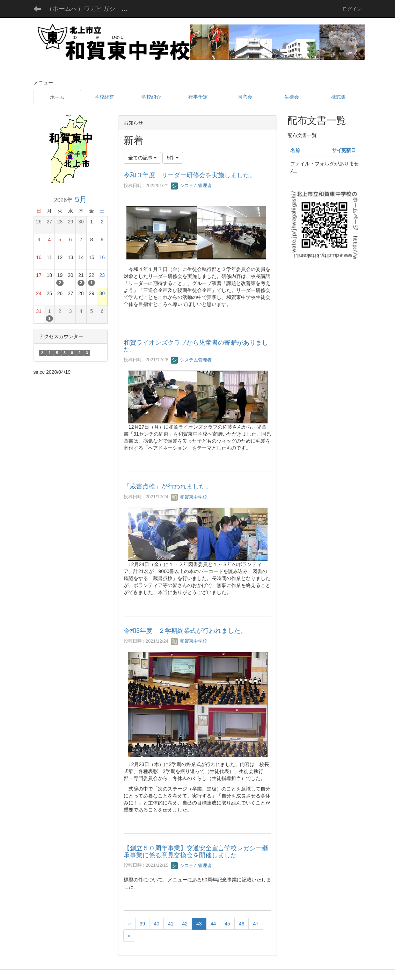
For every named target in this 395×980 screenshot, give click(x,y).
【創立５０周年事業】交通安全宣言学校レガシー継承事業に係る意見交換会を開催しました (196, 852)
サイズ (339, 150)
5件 (173, 158)
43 (199, 924)
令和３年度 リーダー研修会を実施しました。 (190, 175)
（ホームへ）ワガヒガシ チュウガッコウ (92, 9)
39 (142, 924)
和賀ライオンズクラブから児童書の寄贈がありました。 (196, 346)
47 (256, 924)
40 (156, 924)
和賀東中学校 (189, 497)
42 (185, 924)
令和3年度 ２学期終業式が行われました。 (185, 631)
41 (171, 924)
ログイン (352, 9)
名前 (295, 150)
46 (242, 924)
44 (213, 924)
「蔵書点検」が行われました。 (168, 486)
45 (227, 924)
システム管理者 (191, 185)
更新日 (349, 150)
